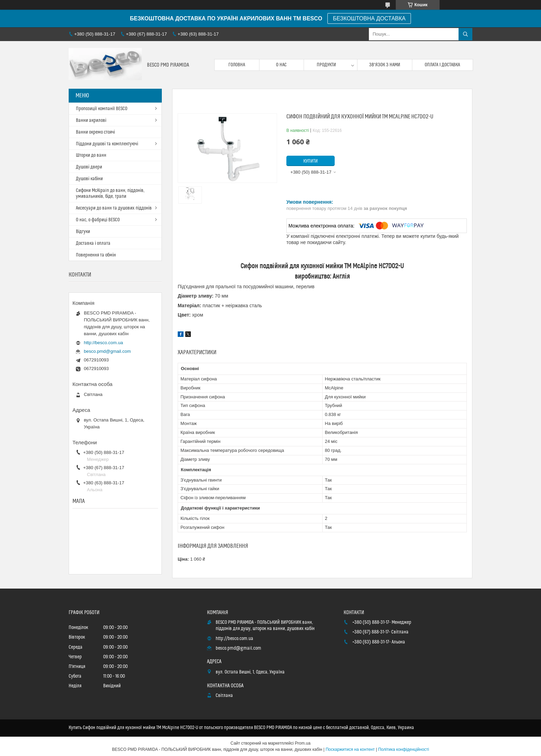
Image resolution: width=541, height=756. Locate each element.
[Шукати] (465, 34)
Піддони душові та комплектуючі (107, 144)
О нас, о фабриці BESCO (98, 220)
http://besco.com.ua (103, 343)
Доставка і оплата (93, 243)
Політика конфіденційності (404, 749)
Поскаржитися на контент (350, 749)
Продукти (326, 65)
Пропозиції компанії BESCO (102, 109)
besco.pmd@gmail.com (107, 351)
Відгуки (83, 232)
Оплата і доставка (442, 65)
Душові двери (89, 167)
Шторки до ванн (91, 155)
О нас (281, 65)
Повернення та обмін (96, 255)
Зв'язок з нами (385, 65)
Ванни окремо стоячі (95, 132)
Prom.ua (303, 743)
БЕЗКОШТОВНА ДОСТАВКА (369, 18)
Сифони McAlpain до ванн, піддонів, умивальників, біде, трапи (110, 193)
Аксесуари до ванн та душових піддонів (114, 208)
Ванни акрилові (91, 120)
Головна (237, 65)
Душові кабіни (89, 179)
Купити (311, 161)
